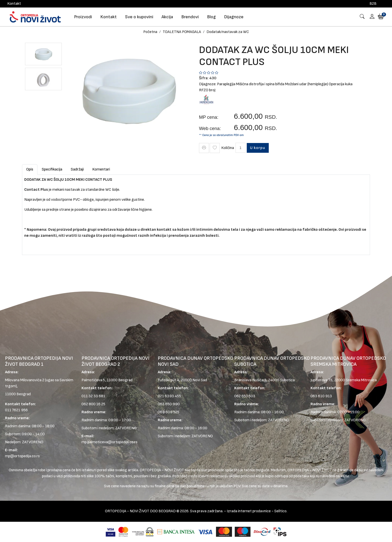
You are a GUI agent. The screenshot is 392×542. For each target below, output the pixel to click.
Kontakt (14, 4)
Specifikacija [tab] (52, 169)
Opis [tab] (30, 169)
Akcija (167, 17)
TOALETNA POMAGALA (182, 32)
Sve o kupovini (139, 17)
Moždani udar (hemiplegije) (306, 84)
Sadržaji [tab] (77, 169)
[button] (370, 17)
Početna (150, 32)
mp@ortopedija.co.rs (22, 456)
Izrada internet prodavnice (249, 511)
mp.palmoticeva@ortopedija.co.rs (109, 442)
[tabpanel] (196, 213)
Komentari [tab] (101, 169)
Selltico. (281, 511)
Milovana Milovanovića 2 (25, 380)
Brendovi (190, 17)
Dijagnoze (234, 17)
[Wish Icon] (215, 148)
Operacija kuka (341, 84)
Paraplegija (226, 84)
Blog (211, 17)
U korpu (258, 148)
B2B (373, 4)
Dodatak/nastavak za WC (228, 32)
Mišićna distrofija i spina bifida (260, 84)
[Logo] (35, 17)
